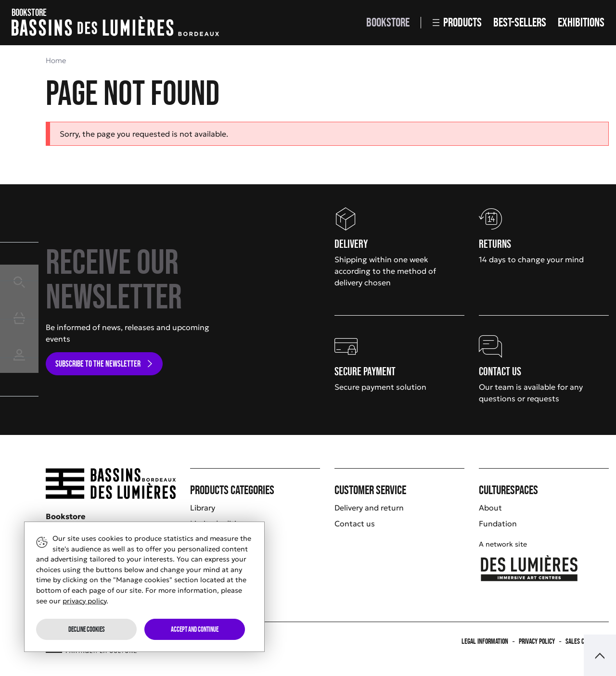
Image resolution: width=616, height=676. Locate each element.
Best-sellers (520, 22)
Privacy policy (537, 641)
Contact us (355, 523)
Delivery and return (369, 508)
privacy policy (84, 601)
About (490, 508)
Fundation (498, 523)
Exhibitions (581, 22)
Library (203, 508)
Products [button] (457, 22)
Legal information (485, 641)
